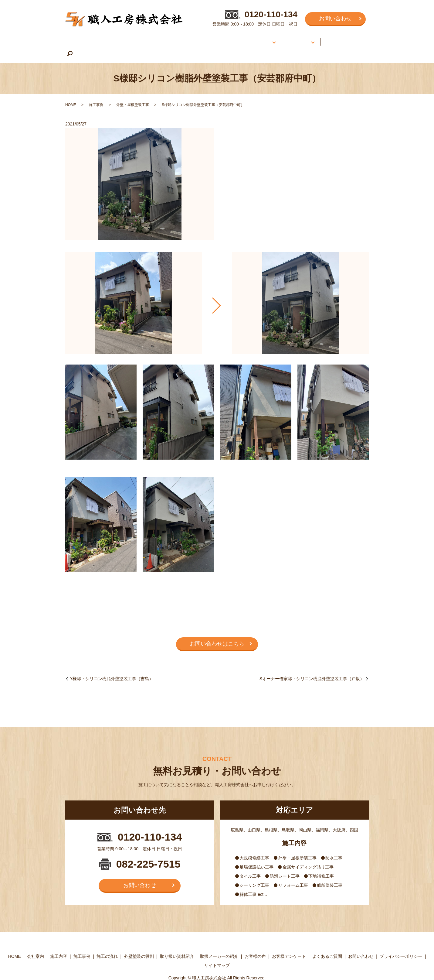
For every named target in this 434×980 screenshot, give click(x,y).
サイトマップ (217, 952)
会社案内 (107, 39)
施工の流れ (200, 39)
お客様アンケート (289, 943)
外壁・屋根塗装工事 (133, 91)
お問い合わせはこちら (217, 630)
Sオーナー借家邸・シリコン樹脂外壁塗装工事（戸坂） (312, 665)
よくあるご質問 (333, 39)
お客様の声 (288, 39)
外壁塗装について (242, 39)
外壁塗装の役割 (139, 943)
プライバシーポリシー (401, 943)
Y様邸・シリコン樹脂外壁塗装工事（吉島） (112, 665)
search (360, 40)
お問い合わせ (335, 19)
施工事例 (168, 39)
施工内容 (137, 39)
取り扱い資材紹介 (177, 943)
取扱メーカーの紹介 (219, 943)
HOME (79, 39)
